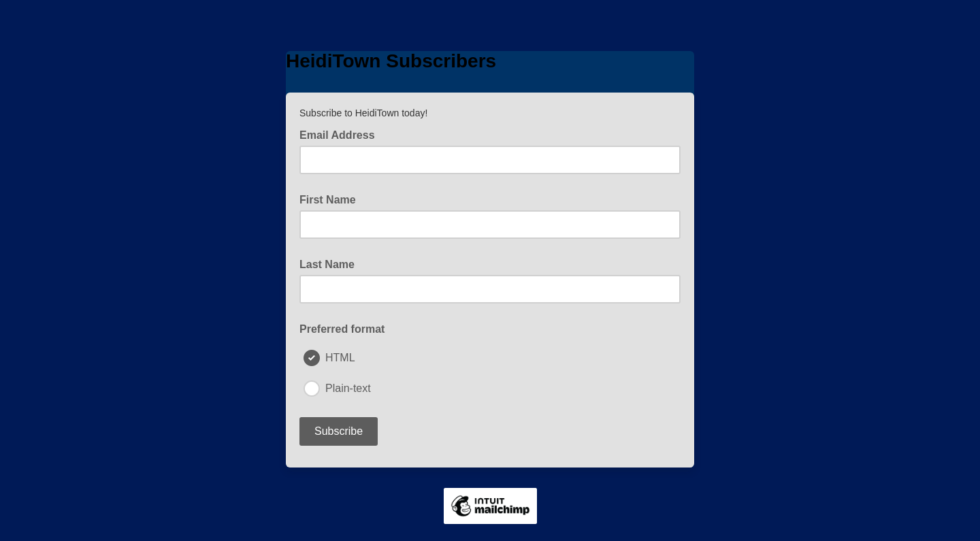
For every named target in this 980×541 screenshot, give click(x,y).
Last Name (327, 264)
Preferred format (342, 329)
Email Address (341, 134)
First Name (328, 200)
